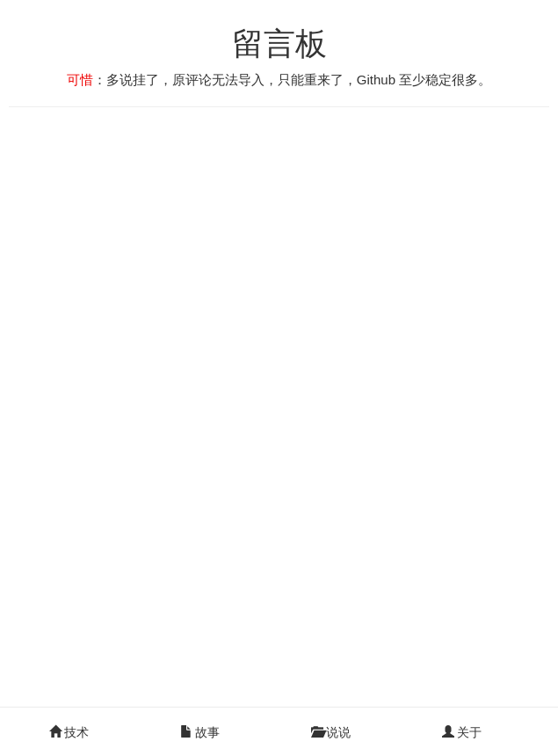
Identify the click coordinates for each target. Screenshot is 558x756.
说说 (331, 732)
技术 (69, 732)
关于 (462, 732)
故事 (200, 732)
